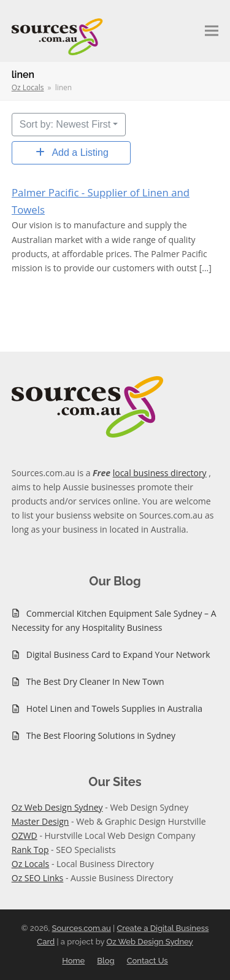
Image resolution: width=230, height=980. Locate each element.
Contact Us (148, 961)
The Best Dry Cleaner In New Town (95, 681)
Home (73, 961)
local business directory (160, 473)
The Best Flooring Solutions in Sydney (101, 735)
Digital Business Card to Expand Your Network (118, 654)
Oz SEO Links (38, 878)
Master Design (40, 821)
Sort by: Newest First (65, 124)
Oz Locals (31, 864)
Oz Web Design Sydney (57, 807)
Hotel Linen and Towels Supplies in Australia (114, 708)
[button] (212, 31)
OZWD (25, 835)
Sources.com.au (82, 928)
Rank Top (30, 850)
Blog (105, 961)
